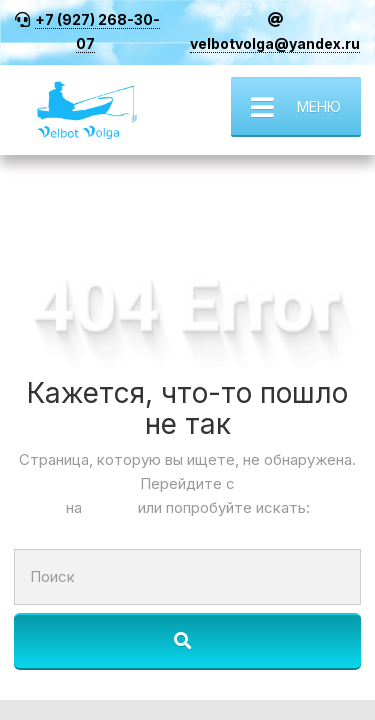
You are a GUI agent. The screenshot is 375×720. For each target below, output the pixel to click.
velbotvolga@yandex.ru (275, 43)
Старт (112, 507)
